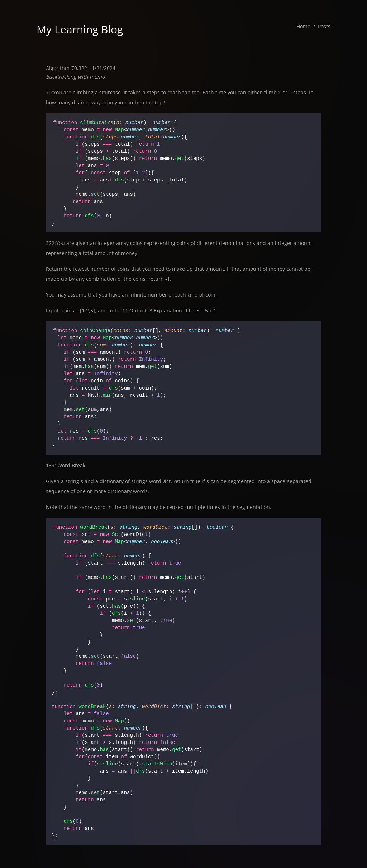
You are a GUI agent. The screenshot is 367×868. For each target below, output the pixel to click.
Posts (324, 26)
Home (303, 26)
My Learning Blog (80, 29)
